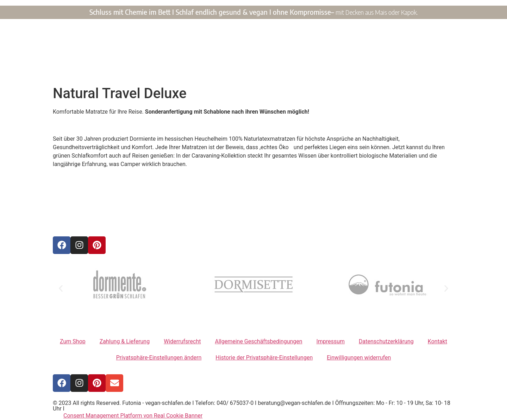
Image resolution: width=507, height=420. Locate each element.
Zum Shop (73, 341)
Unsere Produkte (186, 71)
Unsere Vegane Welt (249, 71)
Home (145, 71)
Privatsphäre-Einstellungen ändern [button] (159, 358)
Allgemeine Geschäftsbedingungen (258, 341)
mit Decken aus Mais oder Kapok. (377, 12)
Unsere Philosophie (314, 71)
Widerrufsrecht (182, 341)
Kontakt (360, 71)
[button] (61, 288)
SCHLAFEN (280, 50)
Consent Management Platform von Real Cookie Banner (133, 416)
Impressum (331, 341)
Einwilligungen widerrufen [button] (359, 358)
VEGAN (221, 50)
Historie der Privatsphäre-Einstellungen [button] (264, 358)
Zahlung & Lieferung (125, 341)
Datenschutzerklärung (386, 341)
